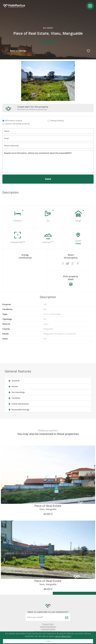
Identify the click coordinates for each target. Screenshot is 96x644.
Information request (14, 121)
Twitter (68, 264)
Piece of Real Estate (48, 506)
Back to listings (15, 51)
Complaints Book (48, 629)
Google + (73, 264)
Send (48, 179)
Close (48, 641)
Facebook (63, 264)
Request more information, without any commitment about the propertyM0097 (48, 162)
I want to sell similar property (17, 124)
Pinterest (78, 264)
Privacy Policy (48, 624)
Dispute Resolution (48, 627)
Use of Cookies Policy (63, 636)
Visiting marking (57, 121)
